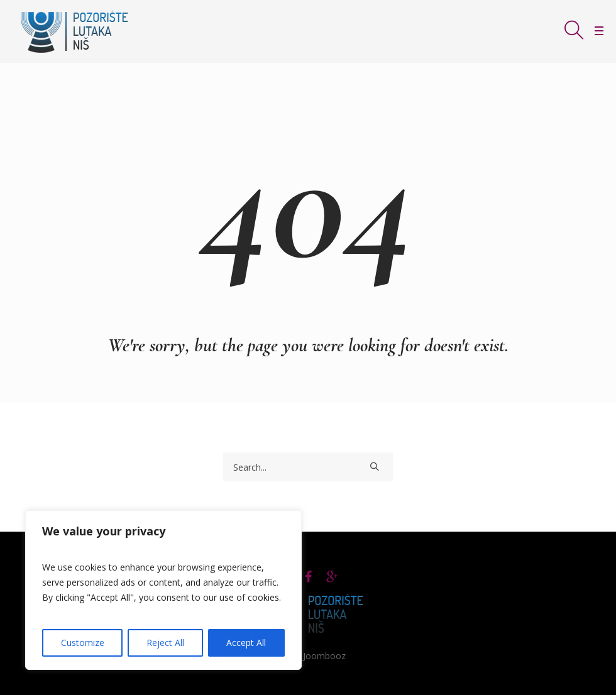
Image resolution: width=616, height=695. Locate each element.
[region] (163, 590)
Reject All (165, 643)
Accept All (246, 643)
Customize (83, 643)
